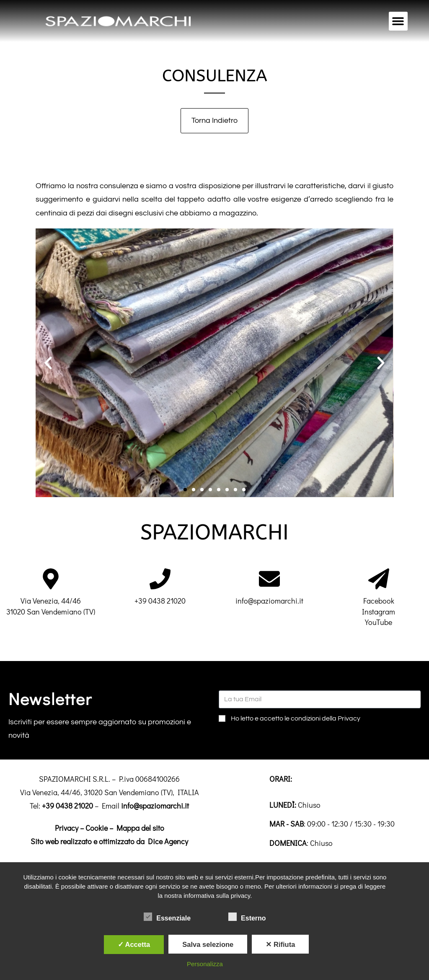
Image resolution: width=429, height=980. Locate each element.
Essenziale (167, 917)
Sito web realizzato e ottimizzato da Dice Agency (109, 841)
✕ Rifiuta (280, 944)
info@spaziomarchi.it (269, 601)
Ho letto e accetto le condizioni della (296, 718)
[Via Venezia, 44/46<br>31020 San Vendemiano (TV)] (51, 579)
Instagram (379, 612)
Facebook (379, 601)
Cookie (97, 828)
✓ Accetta (134, 944)
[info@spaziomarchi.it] (269, 579)
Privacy (67, 828)
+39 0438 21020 (160, 601)
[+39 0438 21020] (160, 579)
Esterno (247, 917)
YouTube (379, 622)
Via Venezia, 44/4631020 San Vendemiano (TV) (51, 606)
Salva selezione (208, 944)
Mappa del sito (140, 828)
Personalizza (205, 964)
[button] (398, 21)
